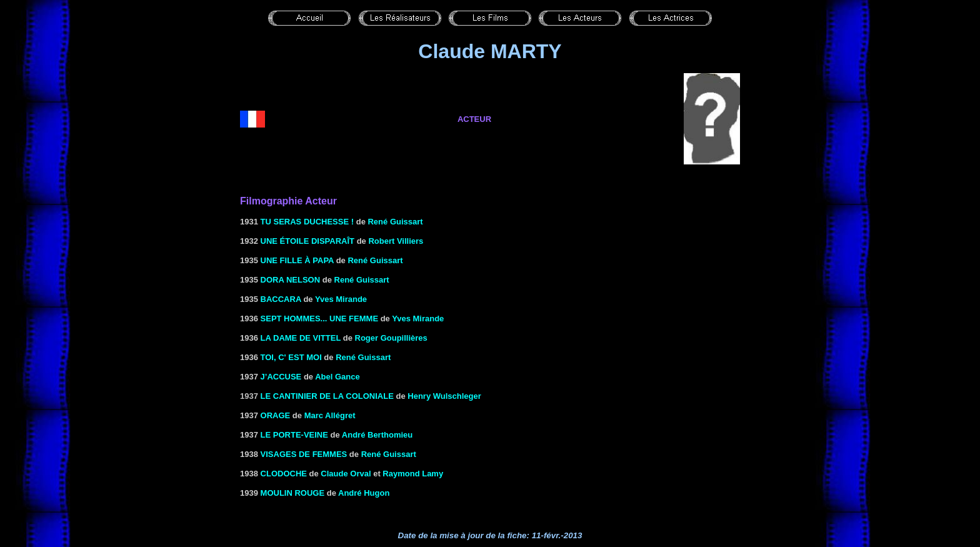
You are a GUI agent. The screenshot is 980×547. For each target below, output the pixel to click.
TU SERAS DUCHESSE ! (307, 222)
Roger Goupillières (391, 338)
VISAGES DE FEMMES (304, 454)
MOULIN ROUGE (293, 493)
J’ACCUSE (281, 377)
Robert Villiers (396, 241)
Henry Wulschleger (444, 396)
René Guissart (395, 222)
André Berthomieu (377, 435)
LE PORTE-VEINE (294, 435)
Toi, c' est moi (291, 357)
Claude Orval (346, 474)
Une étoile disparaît (307, 241)
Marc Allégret (330, 415)
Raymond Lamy (413, 474)
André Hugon (364, 493)
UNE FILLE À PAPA (297, 260)
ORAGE (276, 415)
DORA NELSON (291, 280)
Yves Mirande (341, 299)
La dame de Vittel (301, 338)
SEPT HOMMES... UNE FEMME (320, 319)
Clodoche (284, 474)
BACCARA (281, 299)
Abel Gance (337, 377)
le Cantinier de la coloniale (327, 396)
